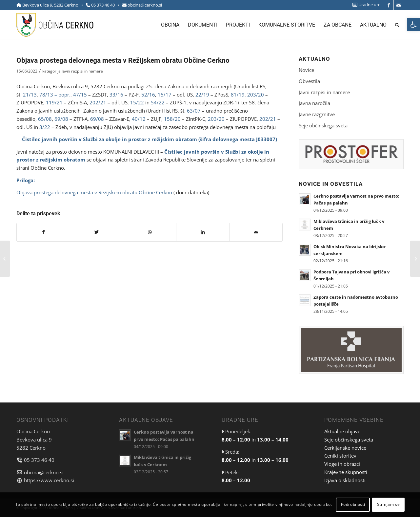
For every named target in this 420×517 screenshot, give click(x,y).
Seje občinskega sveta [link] (323, 125)
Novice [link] (306, 70)
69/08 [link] (61, 119)
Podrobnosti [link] (353, 504)
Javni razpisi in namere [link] (82, 71)
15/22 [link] (137, 102)
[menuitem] (365, 5)
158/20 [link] (172, 119)
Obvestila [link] (309, 81)
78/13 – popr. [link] (55, 95)
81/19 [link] (238, 95)
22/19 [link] (202, 95)
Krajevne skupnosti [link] (346, 472)
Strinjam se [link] (389, 504)
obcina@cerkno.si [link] (145, 5)
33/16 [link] (116, 95)
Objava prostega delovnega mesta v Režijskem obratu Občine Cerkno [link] (94, 192)
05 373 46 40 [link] (103, 5)
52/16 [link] (148, 95)
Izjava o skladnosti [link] (345, 480)
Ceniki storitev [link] (340, 456)
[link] (413, 25)
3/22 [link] (45, 127)
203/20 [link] (256, 95)
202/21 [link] (98, 102)
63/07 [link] (194, 111)
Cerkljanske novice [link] (345, 448)
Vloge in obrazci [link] (342, 464)
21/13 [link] (30, 95)
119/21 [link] (54, 102)
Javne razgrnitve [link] (317, 114)
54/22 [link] (158, 102)
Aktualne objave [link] (342, 431)
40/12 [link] (139, 119)
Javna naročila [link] (314, 103)
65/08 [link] (45, 119)
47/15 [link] (80, 95)
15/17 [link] (165, 95)
